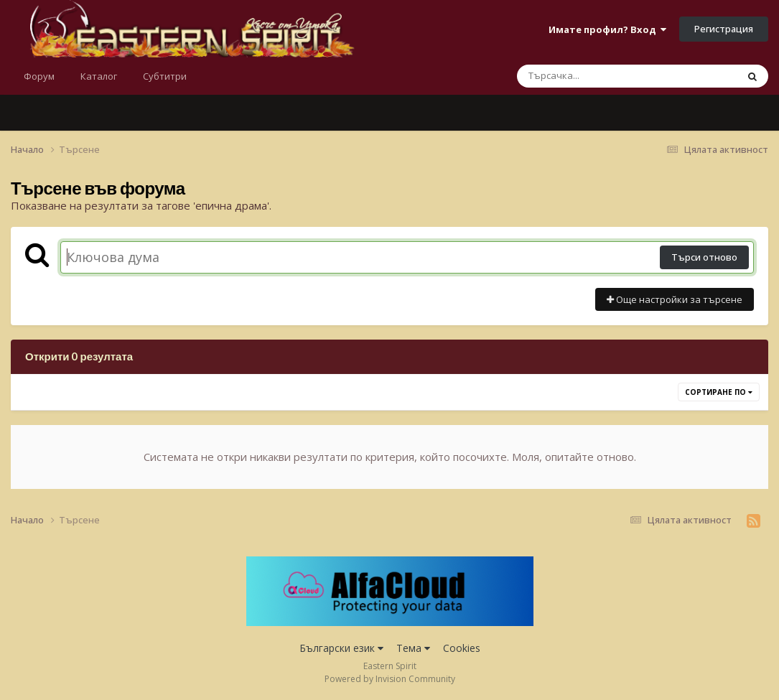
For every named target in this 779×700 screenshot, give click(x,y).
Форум (39, 76)
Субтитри (165, 76)
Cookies (462, 648)
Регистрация (724, 29)
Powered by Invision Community (390, 679)
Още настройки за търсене (675, 299)
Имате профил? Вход (607, 29)
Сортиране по (719, 392)
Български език (341, 648)
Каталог (99, 76)
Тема (413, 648)
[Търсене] (589, 76)
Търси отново (704, 257)
